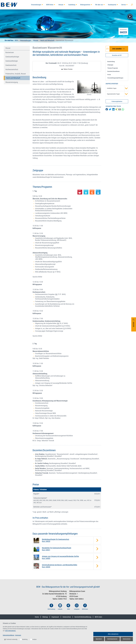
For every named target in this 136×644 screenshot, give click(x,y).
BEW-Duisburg (51, 607)
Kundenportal (112, 5)
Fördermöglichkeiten (117, 101)
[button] (130, 17)
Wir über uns (99, 5)
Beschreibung (111, 62)
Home (37, 617)
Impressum (55, 617)
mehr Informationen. (11, 631)
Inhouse (61, 5)
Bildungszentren (85, 5)
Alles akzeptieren (113, 634)
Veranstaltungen (36, 5)
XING (68, 607)
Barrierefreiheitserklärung (83, 617)
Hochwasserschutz (12, 69)
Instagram (77, 607)
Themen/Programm (113, 68)
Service (124, 5)
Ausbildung (72, 5)
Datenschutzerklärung (9, 635)
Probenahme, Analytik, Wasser (16, 74)
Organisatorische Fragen (118, 94)
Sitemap (45, 617)
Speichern (99, 639)
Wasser (36, 40)
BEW (16, 40)
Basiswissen (10, 52)
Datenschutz (67, 617)
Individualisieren (112, 639)
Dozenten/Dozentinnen (113, 71)
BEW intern (98, 617)
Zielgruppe (110, 65)
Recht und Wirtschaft (47, 40)
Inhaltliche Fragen (118, 88)
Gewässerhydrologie (12, 57)
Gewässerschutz (11, 65)
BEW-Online (50, 5)
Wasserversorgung (12, 82)
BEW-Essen (85, 607)
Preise (109, 75)
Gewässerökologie (12, 61)
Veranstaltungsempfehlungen (115, 78)
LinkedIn (60, 607)
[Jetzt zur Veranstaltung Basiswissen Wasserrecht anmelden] (117, 49)
